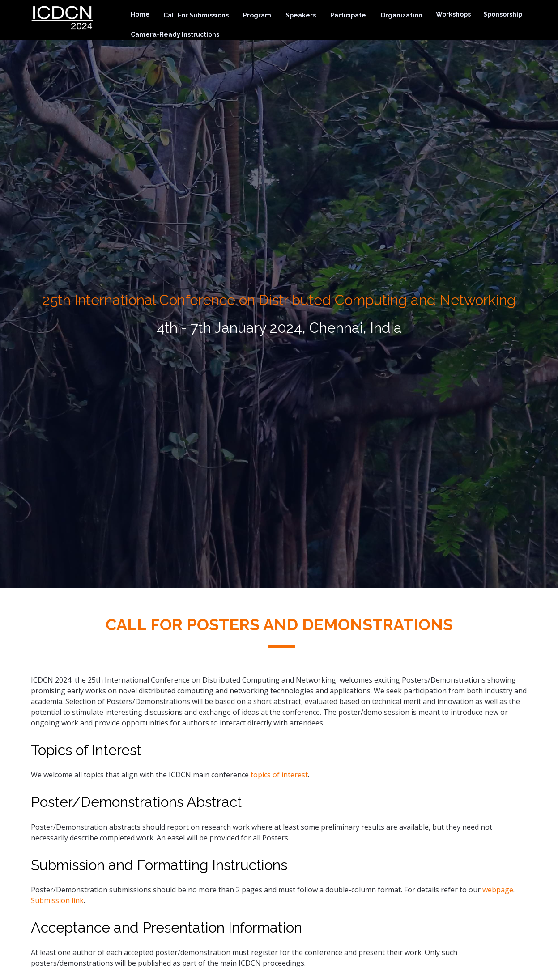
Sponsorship (503, 14)
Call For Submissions (196, 15)
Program (257, 15)
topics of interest (279, 775)
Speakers (301, 15)
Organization (401, 15)
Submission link (57, 900)
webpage (498, 890)
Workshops (453, 14)
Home (140, 14)
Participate (348, 15)
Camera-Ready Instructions (175, 34)
